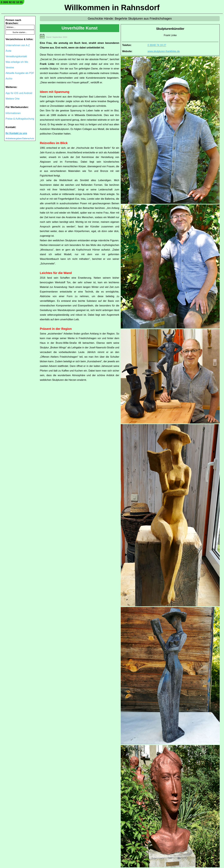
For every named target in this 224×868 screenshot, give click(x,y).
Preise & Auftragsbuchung (20, 119)
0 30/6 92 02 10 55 (12, 2)
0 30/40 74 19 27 (157, 45)
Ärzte (8, 51)
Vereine (10, 67)
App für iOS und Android (19, 93)
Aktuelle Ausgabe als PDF (20, 73)
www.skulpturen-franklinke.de (164, 51)
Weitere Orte (13, 99)
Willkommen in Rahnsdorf (112, 8)
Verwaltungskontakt (16, 56)
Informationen (13, 113)
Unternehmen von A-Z (18, 45)
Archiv (9, 79)
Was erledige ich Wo (17, 62)
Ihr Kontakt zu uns (16, 133)
